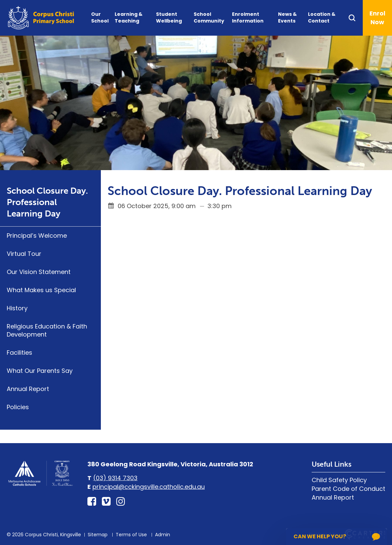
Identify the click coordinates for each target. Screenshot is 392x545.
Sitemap (98, 535)
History (17, 308)
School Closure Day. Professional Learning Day (47, 202)
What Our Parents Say (40, 371)
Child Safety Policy (339, 480)
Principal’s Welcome (37, 236)
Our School (100, 17)
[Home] (40, 485)
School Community (209, 17)
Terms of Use (131, 535)
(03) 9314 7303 (115, 478)
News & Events (287, 17)
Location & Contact (322, 17)
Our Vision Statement (39, 272)
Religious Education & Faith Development (47, 330)
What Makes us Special (41, 290)
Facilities (19, 353)
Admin (163, 535)
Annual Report (28, 389)
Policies (18, 407)
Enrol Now (377, 18)
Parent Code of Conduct (348, 489)
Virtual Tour (24, 254)
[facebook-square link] (92, 502)
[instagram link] (121, 502)
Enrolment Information (248, 17)
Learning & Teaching (129, 17)
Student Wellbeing (169, 17)
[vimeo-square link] (106, 502)
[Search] (355, 18)
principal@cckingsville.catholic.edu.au (149, 487)
